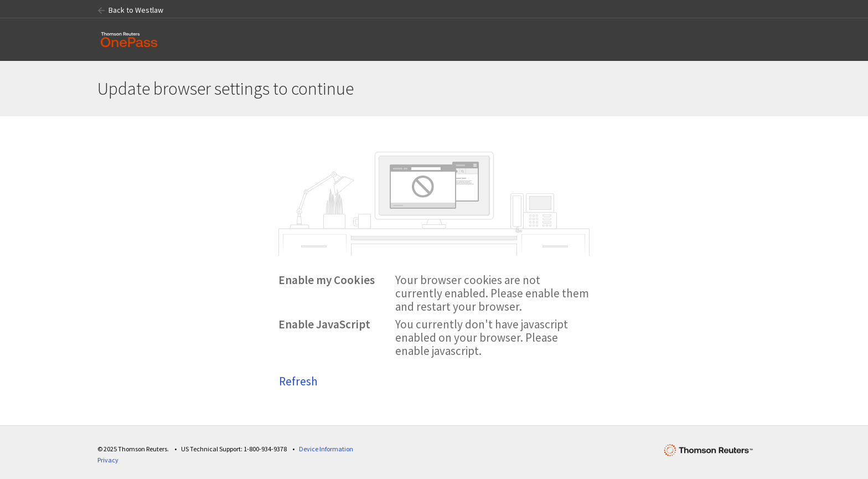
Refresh (298, 381)
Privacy (108, 460)
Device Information (326, 449)
